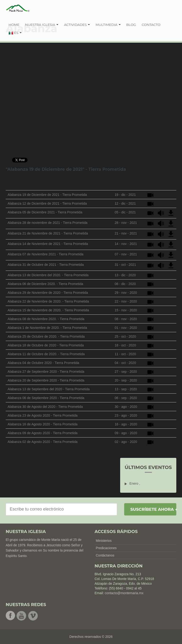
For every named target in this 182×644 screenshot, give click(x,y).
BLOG (131, 25)
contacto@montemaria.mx (124, 593)
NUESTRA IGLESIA (42, 25)
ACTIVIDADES (77, 25)
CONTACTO (151, 25)
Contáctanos (105, 555)
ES (15, 33)
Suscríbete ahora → (153, 509)
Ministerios (104, 541)
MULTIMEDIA (108, 25)
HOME (14, 25)
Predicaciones (106, 548)
